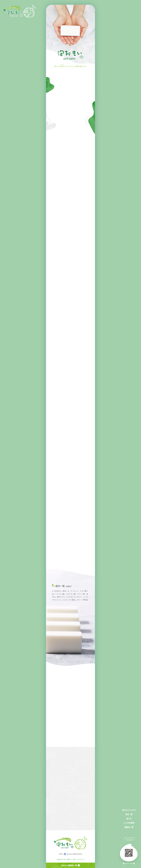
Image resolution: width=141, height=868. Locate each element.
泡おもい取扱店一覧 (70, 865)
